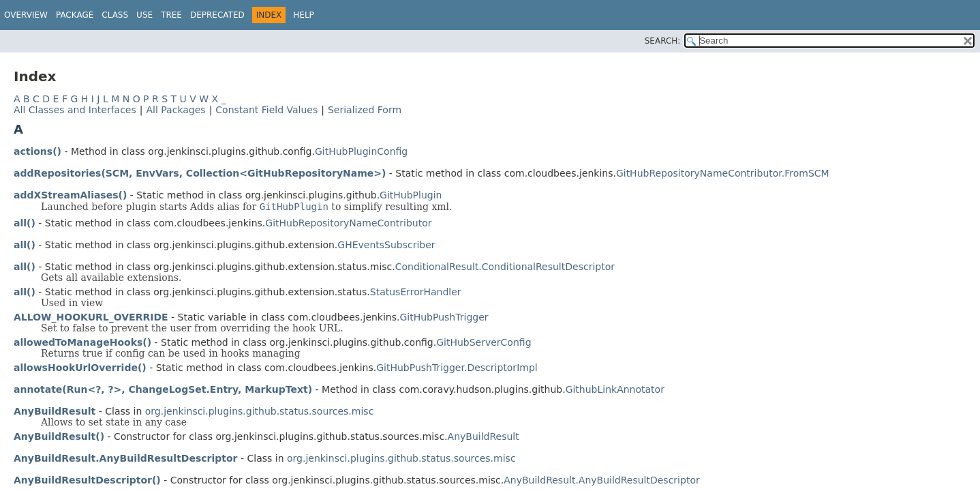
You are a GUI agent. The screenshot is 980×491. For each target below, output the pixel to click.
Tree (171, 15)
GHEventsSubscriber (386, 245)
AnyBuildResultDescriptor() (87, 480)
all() (25, 223)
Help (304, 15)
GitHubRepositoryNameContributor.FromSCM (723, 173)
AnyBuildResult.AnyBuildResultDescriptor (126, 458)
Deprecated (217, 15)
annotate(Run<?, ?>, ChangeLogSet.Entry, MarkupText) (163, 389)
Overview (26, 15)
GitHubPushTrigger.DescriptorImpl (457, 368)
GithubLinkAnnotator (615, 389)
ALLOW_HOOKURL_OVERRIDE (91, 317)
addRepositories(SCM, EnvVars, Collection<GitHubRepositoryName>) (200, 173)
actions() (37, 151)
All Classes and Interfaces (75, 110)
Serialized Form (365, 110)
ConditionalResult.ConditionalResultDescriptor (505, 267)
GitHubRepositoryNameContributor (348, 223)
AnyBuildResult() (59, 436)
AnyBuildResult (55, 411)
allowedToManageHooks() (82, 342)
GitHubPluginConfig (361, 151)
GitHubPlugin (411, 195)
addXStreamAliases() (70, 195)
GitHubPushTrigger (444, 317)
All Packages (175, 110)
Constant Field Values (266, 110)
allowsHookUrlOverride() (80, 368)
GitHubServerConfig (484, 342)
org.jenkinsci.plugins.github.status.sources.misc (260, 411)
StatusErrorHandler (416, 292)
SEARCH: (663, 41)
